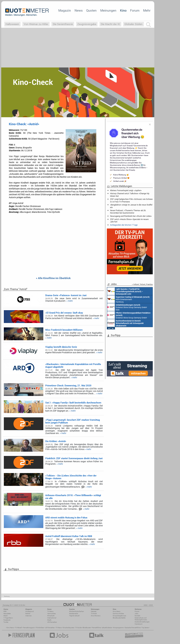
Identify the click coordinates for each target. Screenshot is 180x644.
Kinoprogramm (118, 628)
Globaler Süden (133, 24)
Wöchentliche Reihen (77, 611)
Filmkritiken (40, 628)
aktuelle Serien (107, 628)
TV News (59, 628)
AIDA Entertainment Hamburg (128, 299)
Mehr (147, 10)
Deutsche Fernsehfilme (133, 628)
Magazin (65, 10)
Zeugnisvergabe (87, 24)
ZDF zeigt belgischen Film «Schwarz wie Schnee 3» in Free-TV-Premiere (131, 200)
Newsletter (7, 614)
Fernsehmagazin (29, 628)
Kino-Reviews (96, 616)
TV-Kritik (94, 614)
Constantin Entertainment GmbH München (125, 323)
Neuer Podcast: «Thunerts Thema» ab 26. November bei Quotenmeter (128, 212)
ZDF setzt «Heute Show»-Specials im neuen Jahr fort (129, 220)
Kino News (10, 628)
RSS (5, 611)
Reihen (28, 614)
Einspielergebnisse (119, 616)
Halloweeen (12, 24)
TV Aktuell (18, 628)
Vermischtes (52, 614)
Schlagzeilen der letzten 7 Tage (124, 225)
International (52, 618)
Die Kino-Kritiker (118, 614)
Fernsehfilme (96, 628)
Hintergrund (30, 611)
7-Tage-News (8, 618)
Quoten (91, 10)
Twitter (6, 622)
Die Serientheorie (63, 24)
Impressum (139, 624)
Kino (123, 10)
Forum (135, 10)
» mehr (70, 301)
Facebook (7, 620)
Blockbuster (87, 628)
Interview (29, 616)
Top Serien (145, 628)
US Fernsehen (50, 628)
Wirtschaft (51, 616)
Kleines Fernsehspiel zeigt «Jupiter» (126, 190)
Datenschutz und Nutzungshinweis (141, 619)
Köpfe (49, 620)
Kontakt (137, 616)
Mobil (6, 616)
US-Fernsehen (52, 622)
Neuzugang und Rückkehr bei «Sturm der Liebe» (131, 216)
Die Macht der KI (110, 24)
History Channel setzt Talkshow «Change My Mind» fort (130, 195)
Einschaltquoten (68, 628)
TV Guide (78, 628)
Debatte (94, 611)
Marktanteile (74, 614)
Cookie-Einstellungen (142, 622)
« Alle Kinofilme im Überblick (53, 278)
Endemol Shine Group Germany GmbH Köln (127, 307)
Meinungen (108, 10)
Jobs (136, 614)
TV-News (50, 611)
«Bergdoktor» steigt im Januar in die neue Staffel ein (131, 206)
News (79, 10)
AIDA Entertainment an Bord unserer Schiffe (125, 291)
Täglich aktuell (74, 616)
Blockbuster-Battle (119, 618)
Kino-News (117, 611)
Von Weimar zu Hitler (36, 24)
